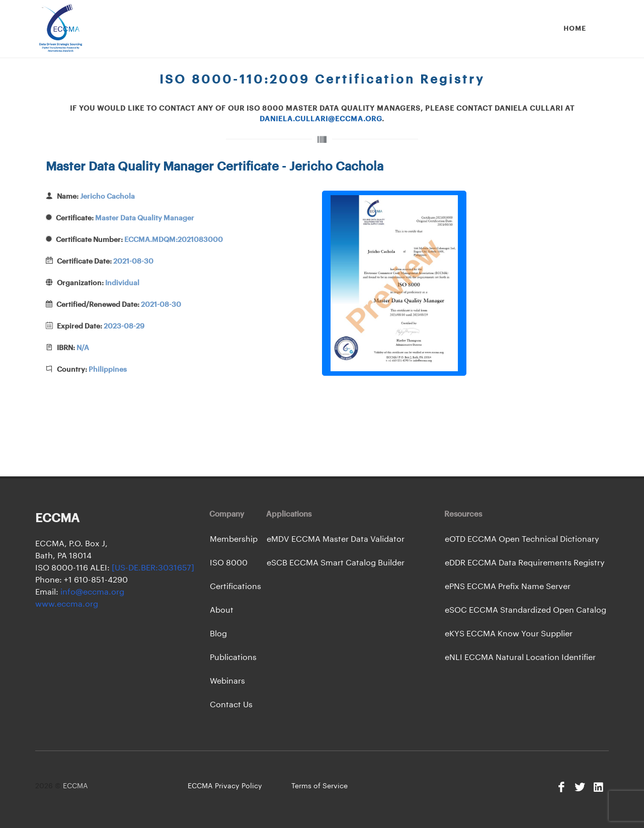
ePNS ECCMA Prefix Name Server (508, 587)
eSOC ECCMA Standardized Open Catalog (526, 610)
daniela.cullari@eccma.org (321, 119)
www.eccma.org (67, 604)
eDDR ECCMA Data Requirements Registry (525, 563)
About (222, 610)
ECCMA (75, 786)
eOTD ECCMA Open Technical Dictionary (522, 539)
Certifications (235, 587)
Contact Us (231, 705)
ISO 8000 (229, 563)
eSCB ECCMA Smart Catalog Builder (336, 563)
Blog (218, 634)
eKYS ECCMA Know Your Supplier (509, 634)
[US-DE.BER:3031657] (153, 568)
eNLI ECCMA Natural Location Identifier (520, 657)
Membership (234, 539)
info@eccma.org (91, 592)
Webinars (227, 681)
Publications (233, 657)
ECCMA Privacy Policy (225, 786)
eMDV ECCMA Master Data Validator (336, 539)
